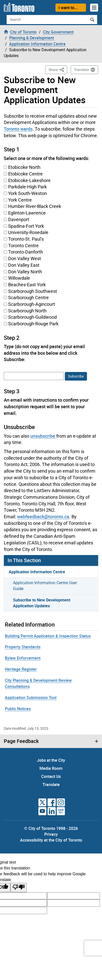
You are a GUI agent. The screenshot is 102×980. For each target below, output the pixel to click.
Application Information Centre (37, 572)
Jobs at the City (51, 760)
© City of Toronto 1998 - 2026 (51, 828)
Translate (81, 70)
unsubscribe (43, 436)
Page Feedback (21, 741)
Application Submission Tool (31, 698)
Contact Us (51, 776)
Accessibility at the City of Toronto (51, 840)
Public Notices (18, 709)
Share (58, 69)
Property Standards (23, 647)
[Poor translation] (19, 888)
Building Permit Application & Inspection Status (48, 636)
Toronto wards (18, 129)
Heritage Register (21, 669)
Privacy (51, 834)
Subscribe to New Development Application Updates (42, 603)
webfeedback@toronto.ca (43, 516)
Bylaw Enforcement (23, 658)
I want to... (68, 8)
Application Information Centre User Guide (45, 586)
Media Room (51, 768)
